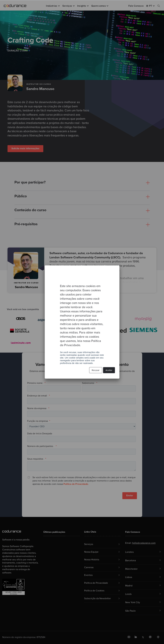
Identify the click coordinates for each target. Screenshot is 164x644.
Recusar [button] (96, 370)
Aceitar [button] (109, 370)
